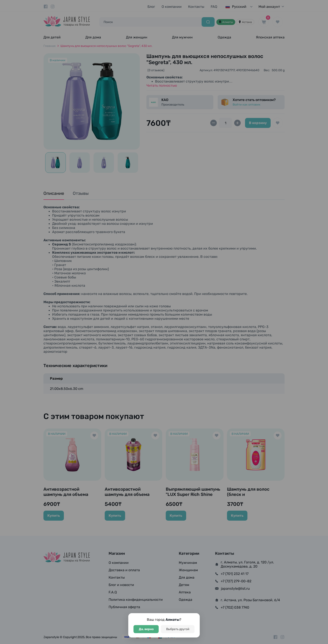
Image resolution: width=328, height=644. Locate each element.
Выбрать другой (178, 629)
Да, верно (146, 629)
